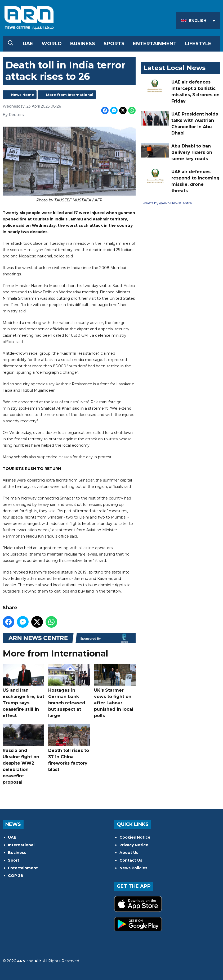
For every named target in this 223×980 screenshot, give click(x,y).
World (52, 44)
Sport (14, 860)
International (21, 845)
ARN (21, 961)
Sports (114, 44)
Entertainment (155, 44)
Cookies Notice (135, 837)
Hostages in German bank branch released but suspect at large (69, 691)
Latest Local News (175, 68)
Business (83, 44)
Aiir (38, 961)
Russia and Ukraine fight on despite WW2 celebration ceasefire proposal (23, 754)
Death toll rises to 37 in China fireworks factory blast (69, 748)
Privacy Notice (134, 845)
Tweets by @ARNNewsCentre (166, 203)
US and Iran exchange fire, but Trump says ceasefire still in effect (23, 691)
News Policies (133, 868)
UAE (28, 44)
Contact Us (131, 860)
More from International (70, 95)
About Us (129, 853)
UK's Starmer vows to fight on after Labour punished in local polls (115, 691)
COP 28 (15, 876)
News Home (23, 95)
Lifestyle (198, 44)
